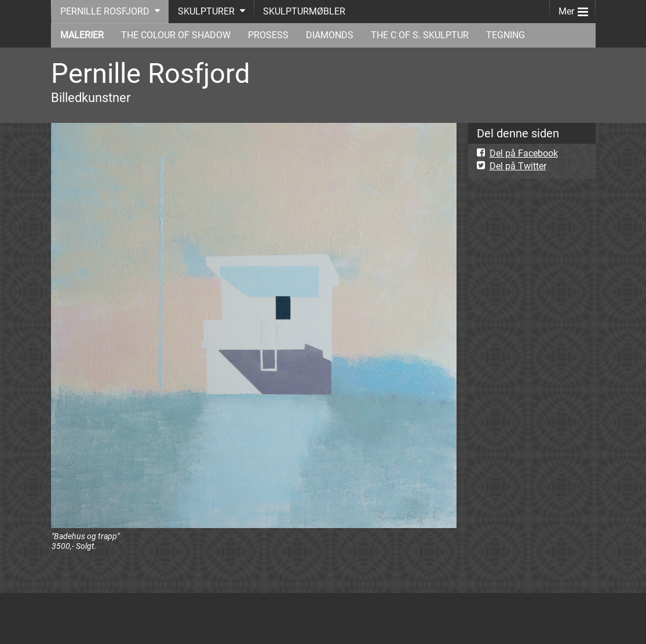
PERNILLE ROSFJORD (105, 11)
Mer (573, 9)
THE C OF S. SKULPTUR (420, 35)
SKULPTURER (206, 11)
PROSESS (268, 35)
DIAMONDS (330, 35)
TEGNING (506, 35)
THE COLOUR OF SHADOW (176, 35)
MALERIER (82, 35)
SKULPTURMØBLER (304, 11)
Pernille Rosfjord (151, 73)
